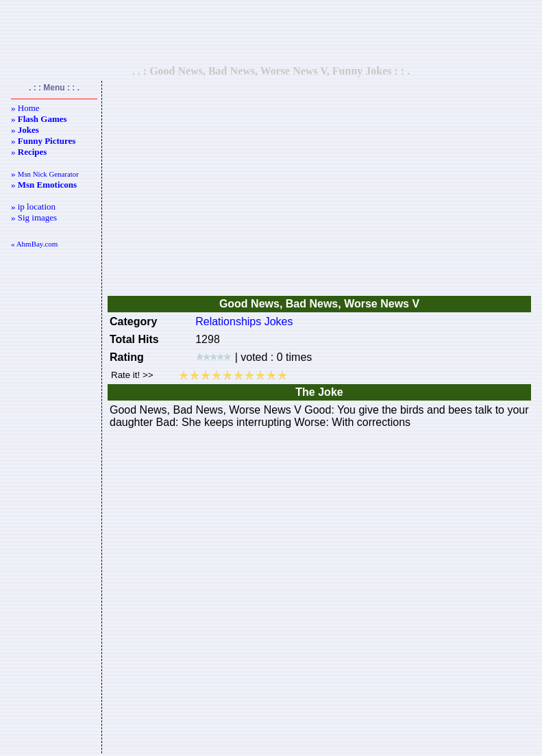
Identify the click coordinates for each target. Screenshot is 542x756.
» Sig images (34, 217)
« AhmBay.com (34, 244)
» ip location (33, 206)
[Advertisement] (271, 32)
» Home (25, 108)
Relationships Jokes (244, 322)
